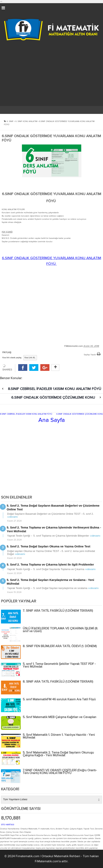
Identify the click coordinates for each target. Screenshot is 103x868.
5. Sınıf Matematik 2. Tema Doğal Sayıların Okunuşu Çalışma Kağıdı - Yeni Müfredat (58, 754)
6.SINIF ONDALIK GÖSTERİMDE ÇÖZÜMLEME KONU (53, 398)
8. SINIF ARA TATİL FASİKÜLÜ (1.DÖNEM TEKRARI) (58, 682)
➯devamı (12, 517)
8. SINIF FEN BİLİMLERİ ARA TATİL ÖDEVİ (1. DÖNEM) (60, 646)
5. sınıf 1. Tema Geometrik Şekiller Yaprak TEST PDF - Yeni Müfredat (59, 665)
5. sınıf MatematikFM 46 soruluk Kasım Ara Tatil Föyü (59, 700)
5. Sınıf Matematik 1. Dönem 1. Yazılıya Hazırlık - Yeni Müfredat (59, 736)
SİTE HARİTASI (8, 825)
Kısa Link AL (30, 358)
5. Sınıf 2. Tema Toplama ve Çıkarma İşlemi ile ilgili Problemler (50, 564)
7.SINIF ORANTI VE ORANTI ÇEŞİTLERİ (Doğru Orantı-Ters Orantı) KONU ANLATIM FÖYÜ (60, 772)
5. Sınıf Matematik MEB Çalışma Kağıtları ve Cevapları (60, 717)
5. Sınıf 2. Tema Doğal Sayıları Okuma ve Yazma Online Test (49, 546)
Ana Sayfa (52, 420)
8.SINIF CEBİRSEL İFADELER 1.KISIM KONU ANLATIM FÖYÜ (55, 389)
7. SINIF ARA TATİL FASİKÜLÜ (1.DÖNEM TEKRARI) (58, 611)
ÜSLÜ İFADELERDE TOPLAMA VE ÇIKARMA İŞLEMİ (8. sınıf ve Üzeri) (60, 630)
